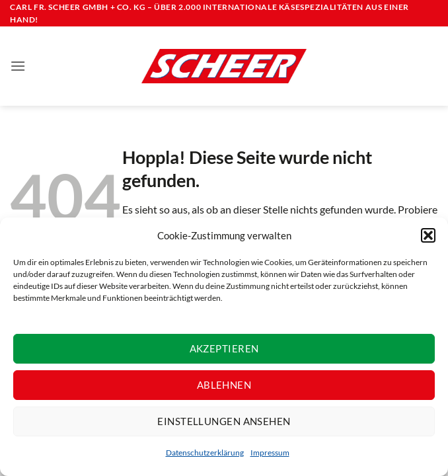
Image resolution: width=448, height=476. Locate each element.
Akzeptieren (224, 348)
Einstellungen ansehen (224, 421)
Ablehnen (224, 385)
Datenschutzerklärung (205, 453)
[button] (428, 235)
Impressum (270, 453)
